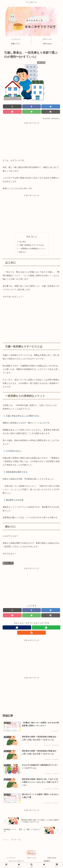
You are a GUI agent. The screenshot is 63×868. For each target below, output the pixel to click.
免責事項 (47, 861)
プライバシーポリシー (16, 861)
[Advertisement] (31, 140)
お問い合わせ (52, 858)
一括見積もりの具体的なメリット (32, 248)
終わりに (24, 252)
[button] (51, 112)
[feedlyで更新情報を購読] (46, 628)
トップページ (11, 858)
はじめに (23, 242)
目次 (28, 237)
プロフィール (31, 858)
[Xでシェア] (12, 106)
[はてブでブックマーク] (51, 106)
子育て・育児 (8, 563)
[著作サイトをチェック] (17, 628)
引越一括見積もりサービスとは (31, 245)
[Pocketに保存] (12, 112)
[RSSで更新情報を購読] (31, 633)
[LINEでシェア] (32, 112)
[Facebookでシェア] (32, 106)
